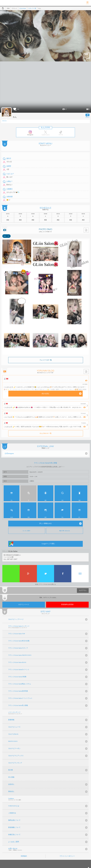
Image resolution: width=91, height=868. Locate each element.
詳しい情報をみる (45, 523)
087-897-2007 (12, 559)
